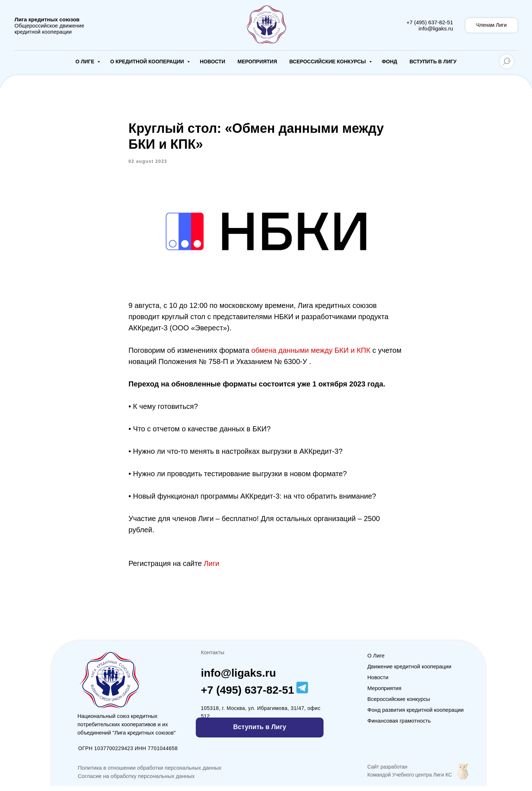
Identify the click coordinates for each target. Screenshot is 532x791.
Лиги (212, 566)
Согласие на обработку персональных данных (136, 781)
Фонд (390, 62)
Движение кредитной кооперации (409, 671)
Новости (212, 62)
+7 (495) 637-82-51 (430, 22)
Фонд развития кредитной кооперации (415, 715)
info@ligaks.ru (436, 28)
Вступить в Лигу (433, 62)
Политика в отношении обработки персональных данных (150, 773)
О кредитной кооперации (148, 62)
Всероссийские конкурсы (328, 62)
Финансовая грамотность (399, 726)
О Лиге (86, 62)
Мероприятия (257, 62)
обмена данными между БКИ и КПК (312, 353)
